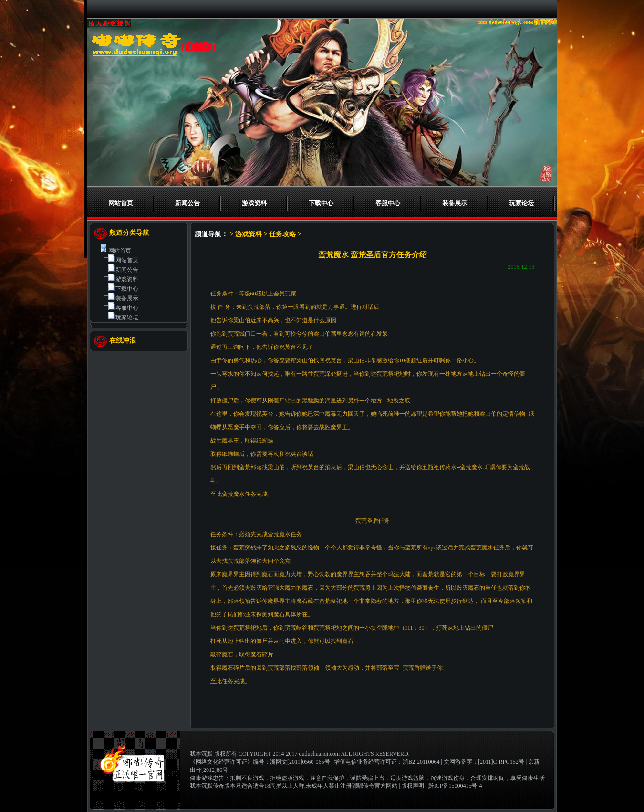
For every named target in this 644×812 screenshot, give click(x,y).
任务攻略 (282, 234)
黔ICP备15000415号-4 (455, 786)
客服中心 (388, 203)
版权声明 (413, 786)
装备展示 (455, 203)
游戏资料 (254, 203)
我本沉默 (201, 754)
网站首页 (121, 203)
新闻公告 (187, 203)
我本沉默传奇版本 (213, 786)
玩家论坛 (521, 203)
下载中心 (321, 203)
